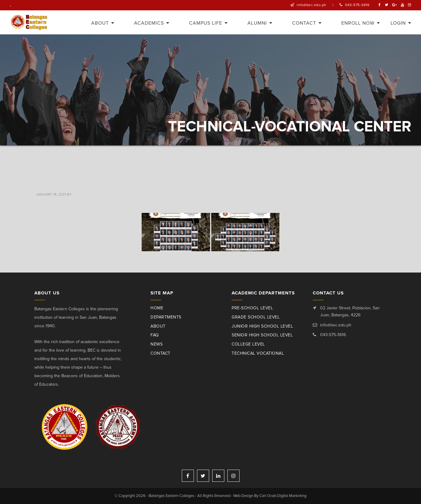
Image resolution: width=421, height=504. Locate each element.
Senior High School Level (262, 335)
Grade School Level (256, 317)
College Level (248, 344)
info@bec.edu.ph (312, 5)
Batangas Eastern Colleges (29, 22)
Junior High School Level (262, 326)
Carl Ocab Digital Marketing (283, 496)
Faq (155, 335)
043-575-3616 (357, 5)
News (157, 344)
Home (157, 308)
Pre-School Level (252, 308)
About (158, 326)
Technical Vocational (258, 353)
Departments (166, 317)
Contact (160, 353)
